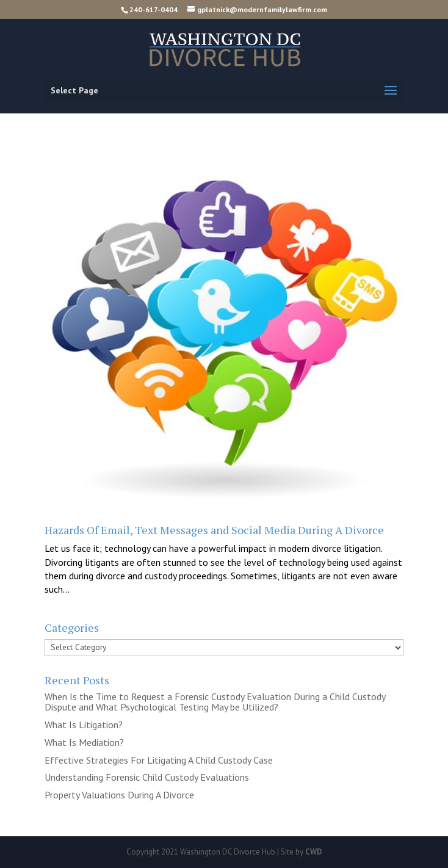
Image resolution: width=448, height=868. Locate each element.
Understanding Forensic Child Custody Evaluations (147, 777)
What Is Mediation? (84, 742)
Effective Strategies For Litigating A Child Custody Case (159, 760)
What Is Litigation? (84, 725)
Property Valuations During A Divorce (119, 795)
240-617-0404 (154, 9)
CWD (314, 852)
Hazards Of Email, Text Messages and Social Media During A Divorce (214, 530)
